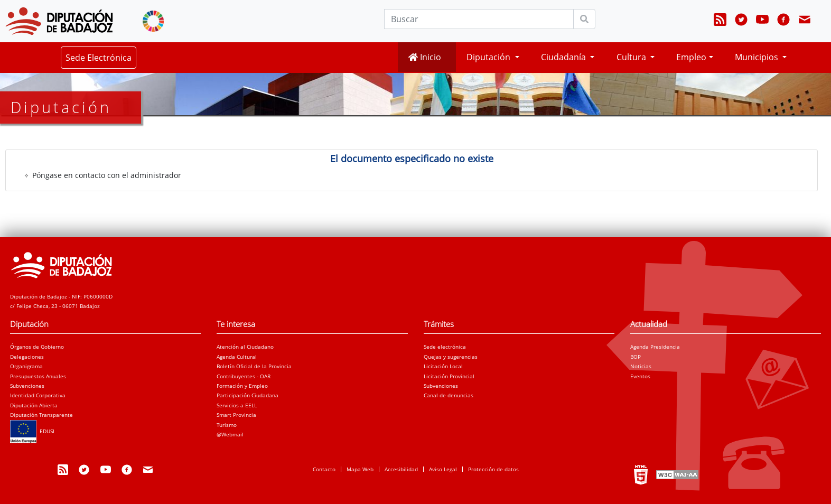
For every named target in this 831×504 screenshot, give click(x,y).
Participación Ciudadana (248, 395)
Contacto (324, 469)
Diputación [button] (489, 57)
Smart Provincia (236, 415)
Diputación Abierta (34, 405)
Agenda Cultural (237, 357)
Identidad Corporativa (38, 395)
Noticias (641, 366)
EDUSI (32, 431)
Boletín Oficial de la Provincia (254, 366)
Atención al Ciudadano (245, 347)
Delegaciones (27, 357)
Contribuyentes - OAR (244, 376)
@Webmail (230, 434)
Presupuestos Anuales (38, 376)
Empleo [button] (691, 57)
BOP (636, 357)
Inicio (425, 57)
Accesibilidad (401, 469)
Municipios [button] (758, 57)
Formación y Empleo (242, 386)
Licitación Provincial (449, 376)
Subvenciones (27, 386)
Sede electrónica (445, 347)
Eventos (640, 376)
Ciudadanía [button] (564, 57)
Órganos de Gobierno (37, 347)
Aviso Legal (443, 469)
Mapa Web (360, 469)
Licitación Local (443, 366)
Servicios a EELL (237, 405)
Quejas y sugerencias (451, 357)
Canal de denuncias (449, 395)
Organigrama (26, 366)
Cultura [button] (632, 57)
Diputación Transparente (41, 415)
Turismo (227, 425)
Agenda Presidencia (655, 347)
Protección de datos (493, 469)
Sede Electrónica (99, 58)
